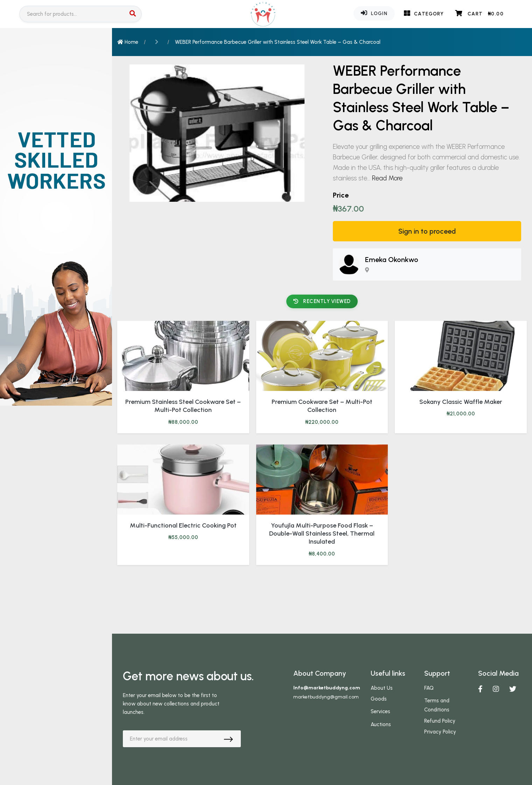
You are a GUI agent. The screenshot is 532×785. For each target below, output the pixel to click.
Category (424, 13)
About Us (382, 688)
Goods (379, 699)
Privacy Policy (440, 732)
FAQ (429, 688)
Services (380, 711)
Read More (387, 178)
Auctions (381, 724)
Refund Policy (440, 721)
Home (128, 42)
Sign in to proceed (427, 231)
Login (374, 13)
